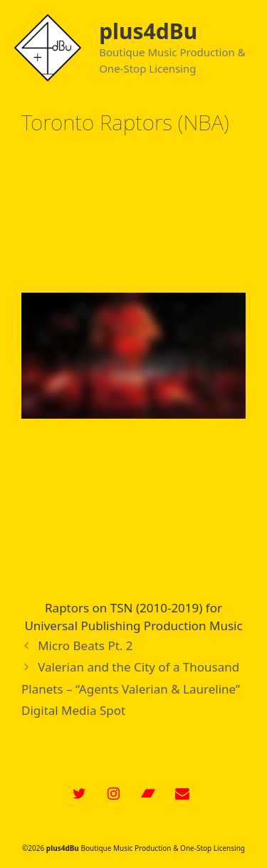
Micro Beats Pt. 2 (85, 645)
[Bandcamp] (148, 794)
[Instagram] (114, 794)
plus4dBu (148, 31)
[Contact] (182, 794)
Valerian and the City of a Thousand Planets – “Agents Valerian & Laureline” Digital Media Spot (131, 689)
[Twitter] (80, 794)
